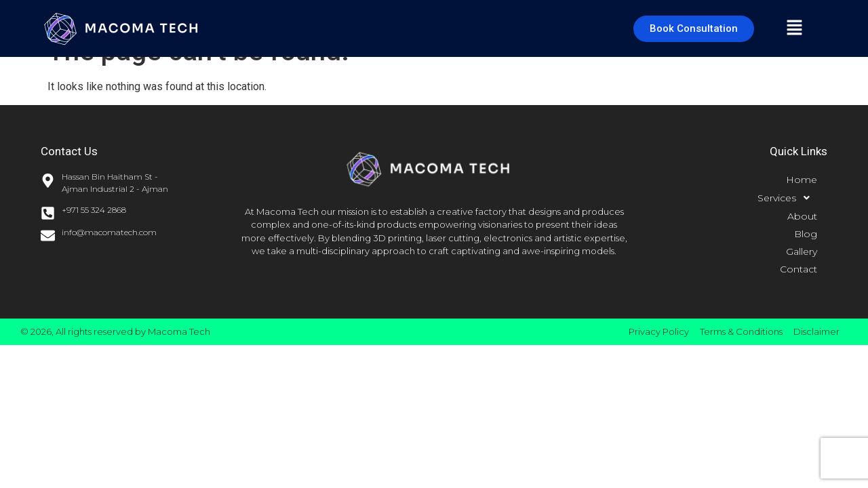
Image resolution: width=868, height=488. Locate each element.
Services (787, 198)
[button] (794, 28)
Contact (798, 269)
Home (802, 180)
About (802, 216)
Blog (806, 234)
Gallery (802, 251)
